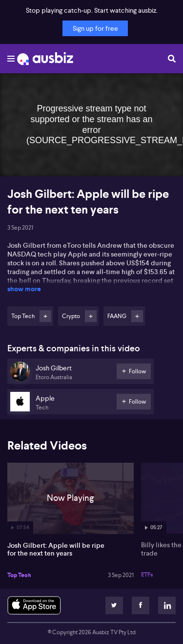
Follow (45, 316)
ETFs (147, 575)
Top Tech (19, 575)
